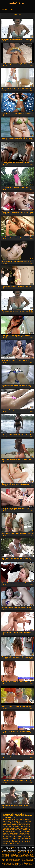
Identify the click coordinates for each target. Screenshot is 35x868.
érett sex (24, 854)
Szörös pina (11, 857)
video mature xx (17, 836)
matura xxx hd (21, 825)
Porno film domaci (13, 852)
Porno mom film (25, 859)
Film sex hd (17, 859)
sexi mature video (21, 835)
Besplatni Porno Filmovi (12, 853)
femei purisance (24, 820)
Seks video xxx (13, 862)
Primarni (4, 9)
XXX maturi (17, 3)
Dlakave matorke (10, 865)
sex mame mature (19, 833)
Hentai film (11, 859)
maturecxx (13, 828)
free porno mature (26, 821)
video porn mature (11, 838)
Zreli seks (29, 863)
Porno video (28, 862)
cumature (16, 820)
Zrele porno (5, 859)
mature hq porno (11, 826)
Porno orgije (4, 857)
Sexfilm (16, 865)
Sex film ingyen (18, 857)
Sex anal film (16, 858)
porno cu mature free (24, 830)
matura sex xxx (12, 825)
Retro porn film (30, 854)
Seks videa (9, 854)
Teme (13, 9)
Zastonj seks (26, 853)
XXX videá (32, 858)
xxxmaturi (24, 842)
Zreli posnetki (29, 865)
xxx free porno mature (14, 840)
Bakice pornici (16, 861)
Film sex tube (24, 861)
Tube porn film (8, 863)
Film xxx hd (23, 863)
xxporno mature (21, 838)
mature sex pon (21, 826)
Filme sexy (22, 855)
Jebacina (20, 853)
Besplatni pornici (29, 855)
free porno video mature (10, 823)
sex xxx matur (11, 835)
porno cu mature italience (10, 831)
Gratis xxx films (4, 858)
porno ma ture (22, 831)
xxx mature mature (15, 842)
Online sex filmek (24, 858)
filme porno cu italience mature (12, 821)
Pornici (10, 858)
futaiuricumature (22, 823)
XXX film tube (26, 857)
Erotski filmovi (8, 861)
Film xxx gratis (5, 855)
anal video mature (8, 820)
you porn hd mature (13, 843)
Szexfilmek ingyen (14, 855)
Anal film (32, 857)
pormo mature (21, 828)
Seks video (22, 865)
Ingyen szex (22, 852)
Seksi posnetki (21, 862)
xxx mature (24, 840)
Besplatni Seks (16, 863)
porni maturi (14, 830)
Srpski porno (5, 852)
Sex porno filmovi (17, 854)
